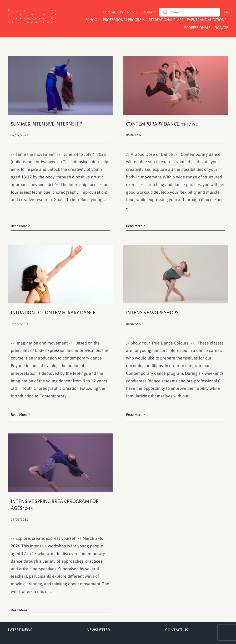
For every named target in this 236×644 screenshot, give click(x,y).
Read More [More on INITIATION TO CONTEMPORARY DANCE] (31, 400)
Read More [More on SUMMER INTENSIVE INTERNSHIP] (19, 218)
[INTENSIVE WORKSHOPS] (167, 276)
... (105, 199)
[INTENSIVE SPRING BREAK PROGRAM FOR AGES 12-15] (66, 451)
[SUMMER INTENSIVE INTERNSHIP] (60, 85)
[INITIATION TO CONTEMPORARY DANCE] (72, 260)
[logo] (32, 9)
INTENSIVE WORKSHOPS (144, 315)
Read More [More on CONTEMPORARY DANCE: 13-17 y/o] (131, 226)
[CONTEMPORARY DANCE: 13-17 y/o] (173, 85)
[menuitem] (226, 12)
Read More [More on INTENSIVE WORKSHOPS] (126, 417)
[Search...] (189, 12)
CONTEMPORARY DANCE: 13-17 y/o (159, 124)
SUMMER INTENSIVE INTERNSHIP (46, 124)
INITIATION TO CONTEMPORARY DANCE (65, 298)
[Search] (165, 12)
